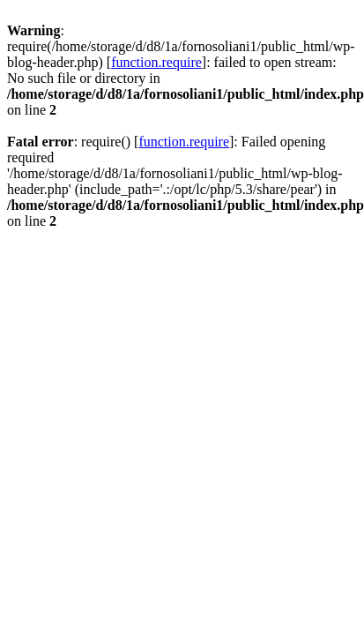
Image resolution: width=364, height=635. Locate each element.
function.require (156, 62)
